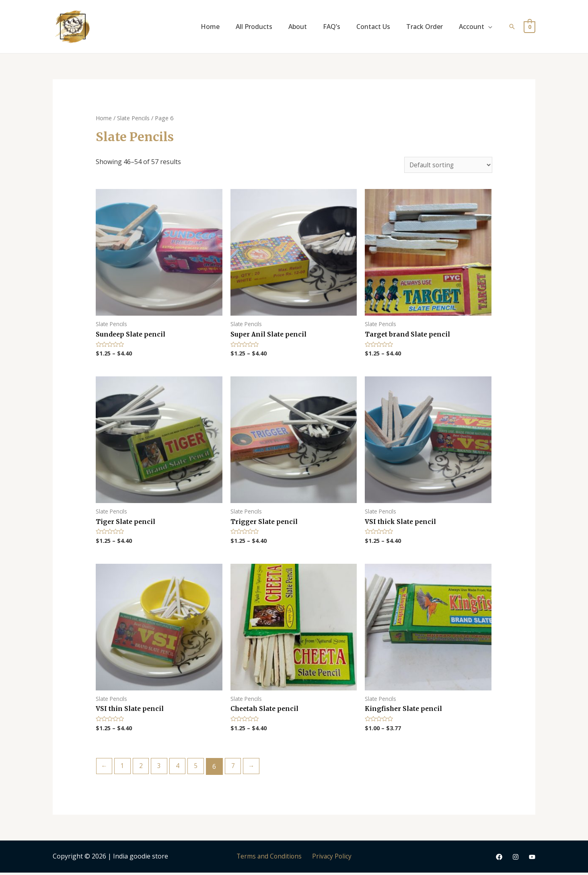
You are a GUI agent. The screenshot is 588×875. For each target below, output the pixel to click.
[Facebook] (499, 859)
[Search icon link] (512, 27)
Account (472, 27)
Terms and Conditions (271, 859)
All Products (254, 27)
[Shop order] (447, 165)
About (298, 27)
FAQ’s (332, 27)
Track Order (425, 27)
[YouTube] (532, 859)
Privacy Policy (331, 859)
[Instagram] (516, 859)
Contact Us (373, 27)
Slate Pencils (134, 118)
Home (210, 27)
